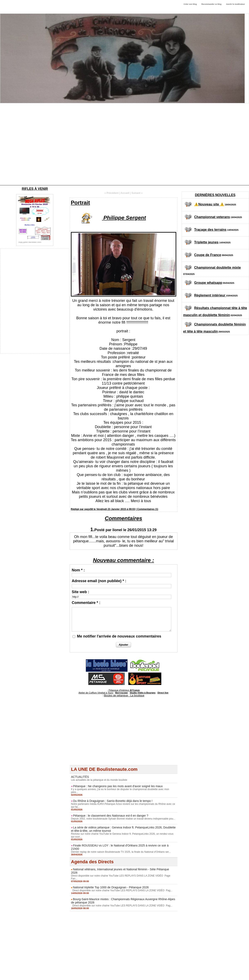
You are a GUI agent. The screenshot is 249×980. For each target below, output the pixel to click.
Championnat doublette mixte (218, 268)
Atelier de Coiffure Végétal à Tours (96, 693)
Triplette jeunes (206, 242)
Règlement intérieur (210, 295)
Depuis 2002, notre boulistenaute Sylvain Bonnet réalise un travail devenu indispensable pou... (123, 819)
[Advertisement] (39, 144)
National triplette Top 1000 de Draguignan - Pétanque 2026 (111, 887)
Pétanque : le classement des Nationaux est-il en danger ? (111, 816)
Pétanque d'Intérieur (124, 690)
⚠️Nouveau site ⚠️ (209, 204)
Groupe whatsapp (208, 283)
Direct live (163, 693)
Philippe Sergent (125, 218)
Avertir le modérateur (235, 4)
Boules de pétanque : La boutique (124, 695)
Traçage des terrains (210, 230)
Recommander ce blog (212, 4)
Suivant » (137, 193)
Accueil (125, 193)
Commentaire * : (86, 603)
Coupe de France (208, 255)
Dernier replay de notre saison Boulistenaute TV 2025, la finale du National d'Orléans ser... (121, 852)
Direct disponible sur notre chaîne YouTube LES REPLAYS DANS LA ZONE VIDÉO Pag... (122, 890)
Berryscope (122, 693)
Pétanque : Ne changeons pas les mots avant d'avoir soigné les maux (118, 786)
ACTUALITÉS (80, 777)
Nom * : (78, 570)
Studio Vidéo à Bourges (143, 693)
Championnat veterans (212, 217)
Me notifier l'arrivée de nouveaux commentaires (119, 636)
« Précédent (112, 193)
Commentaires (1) (148, 509)
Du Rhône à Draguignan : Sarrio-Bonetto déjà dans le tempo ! (113, 801)
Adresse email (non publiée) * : (99, 581)
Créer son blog (190, 4)
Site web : (80, 592)
